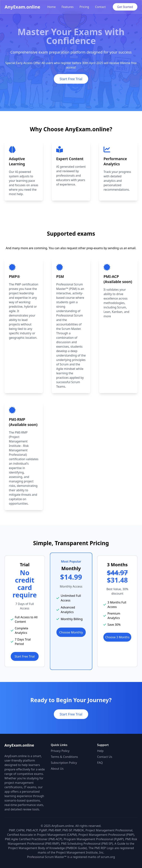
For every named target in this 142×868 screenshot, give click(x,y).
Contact (100, 7)
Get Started (125, 7)
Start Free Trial (71, 79)
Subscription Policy (64, 763)
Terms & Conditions (64, 757)
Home (51, 7)
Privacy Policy (60, 751)
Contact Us (105, 757)
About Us (57, 769)
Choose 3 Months (117, 637)
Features (68, 7)
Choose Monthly (71, 632)
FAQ (100, 763)
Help (100, 751)
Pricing (84, 7)
